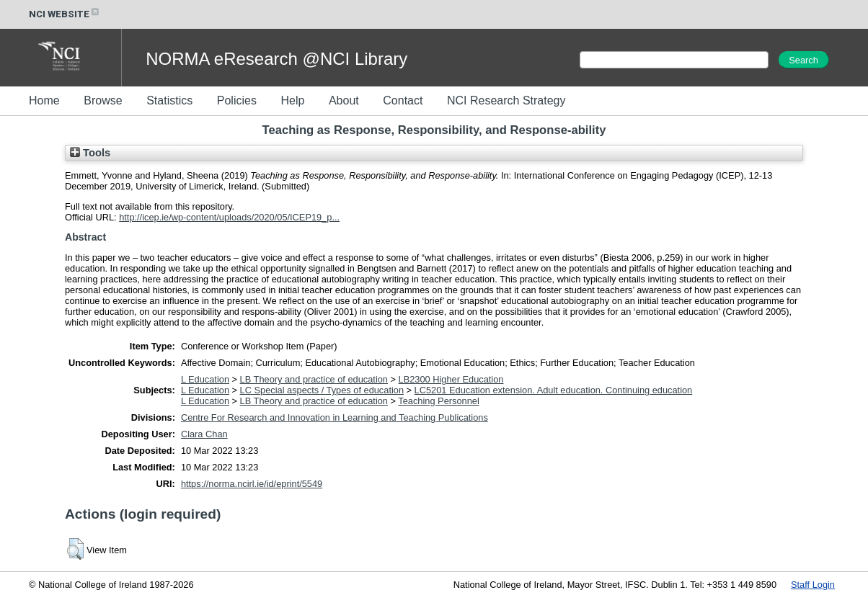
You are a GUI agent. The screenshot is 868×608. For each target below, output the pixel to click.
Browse (103, 100)
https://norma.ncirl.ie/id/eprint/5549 (252, 484)
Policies (237, 100)
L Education (205, 379)
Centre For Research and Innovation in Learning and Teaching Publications (335, 417)
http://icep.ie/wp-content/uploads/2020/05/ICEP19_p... (229, 217)
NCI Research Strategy (506, 100)
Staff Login (813, 585)
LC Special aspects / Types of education (322, 390)
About (344, 100)
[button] (75, 549)
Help (292, 100)
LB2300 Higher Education (451, 379)
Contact (403, 100)
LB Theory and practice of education (314, 379)
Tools (90, 153)
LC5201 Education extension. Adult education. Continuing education (554, 390)
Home (44, 100)
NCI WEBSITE (65, 14)
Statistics (169, 100)
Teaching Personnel (438, 401)
